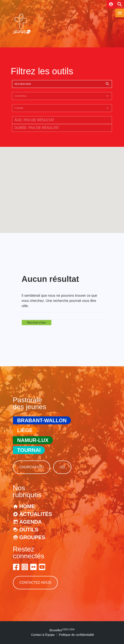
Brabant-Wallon (42, 420)
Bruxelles (62, 630)
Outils (29, 530)
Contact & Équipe (43, 635)
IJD (62, 467)
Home (27, 506)
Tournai (29, 450)
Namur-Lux (33, 440)
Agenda (31, 522)
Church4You (32, 467)
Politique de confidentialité (76, 635)
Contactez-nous (35, 583)
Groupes (32, 537)
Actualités (36, 514)
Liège (25, 430)
